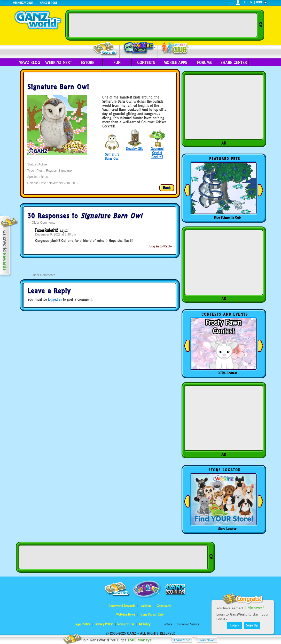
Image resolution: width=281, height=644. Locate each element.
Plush (41, 171)
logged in (55, 299)
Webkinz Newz (139, 48)
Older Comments (42, 223)
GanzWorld (164, 606)
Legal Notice (82, 624)
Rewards (105, 49)
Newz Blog (29, 63)
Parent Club (175, 48)
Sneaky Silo (135, 149)
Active (43, 164)
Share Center (234, 63)
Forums (204, 63)
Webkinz (146, 606)
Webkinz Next (59, 63)
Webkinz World (23, 2)
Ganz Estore (49, 2)
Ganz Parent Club (152, 614)
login (248, 2)
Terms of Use (126, 624)
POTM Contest (227, 373)
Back (167, 188)
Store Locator (227, 529)
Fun (117, 63)
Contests (146, 63)
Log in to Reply (161, 246)
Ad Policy (144, 624)
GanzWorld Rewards (122, 606)
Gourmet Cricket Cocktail (157, 153)
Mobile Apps (175, 63)
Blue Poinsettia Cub (227, 217)
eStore (88, 63)
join (259, 2)
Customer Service (188, 624)
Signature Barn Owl (112, 156)
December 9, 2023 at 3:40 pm (56, 234)
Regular (51, 171)
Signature (65, 171)
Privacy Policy (104, 624)
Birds (44, 177)
